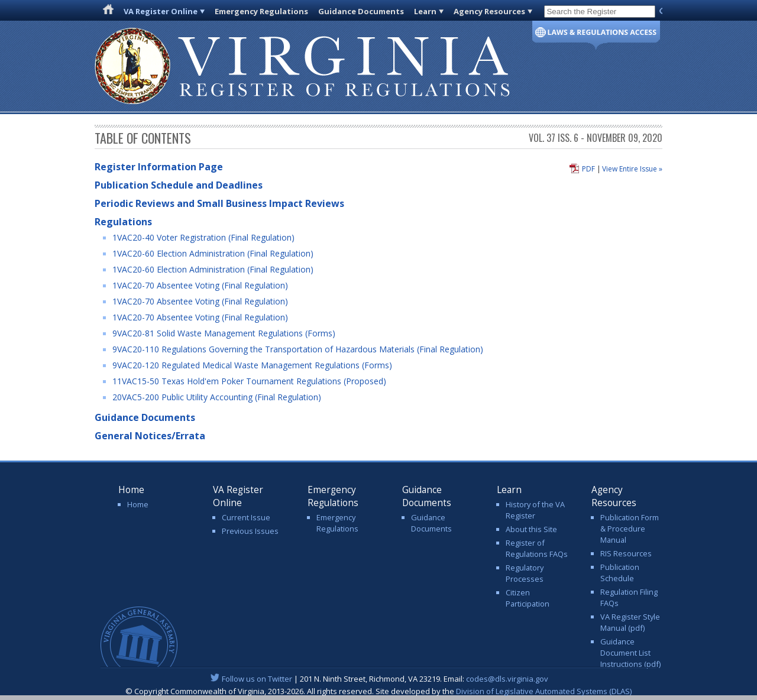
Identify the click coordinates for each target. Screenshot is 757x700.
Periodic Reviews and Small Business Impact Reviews (219, 203)
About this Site (531, 529)
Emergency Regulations (261, 11)
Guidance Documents (361, 11)
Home (138, 504)
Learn (425, 11)
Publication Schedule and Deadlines (179, 185)
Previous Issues (250, 531)
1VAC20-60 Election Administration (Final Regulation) (213, 253)
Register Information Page (159, 167)
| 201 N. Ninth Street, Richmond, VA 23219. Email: (379, 679)
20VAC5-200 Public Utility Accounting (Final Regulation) (217, 397)
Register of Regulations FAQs (537, 548)
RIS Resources (626, 553)
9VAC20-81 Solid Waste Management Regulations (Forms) (224, 333)
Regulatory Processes (525, 573)
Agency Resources (489, 11)
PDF (588, 169)
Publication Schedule (620, 573)
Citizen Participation (528, 598)
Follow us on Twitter (257, 679)
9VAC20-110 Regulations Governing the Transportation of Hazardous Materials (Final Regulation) (298, 349)
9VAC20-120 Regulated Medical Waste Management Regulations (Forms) (252, 365)
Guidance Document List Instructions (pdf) (630, 653)
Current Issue (246, 517)
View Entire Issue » (632, 169)
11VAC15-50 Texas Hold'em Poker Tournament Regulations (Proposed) (249, 381)
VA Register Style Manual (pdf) (630, 622)
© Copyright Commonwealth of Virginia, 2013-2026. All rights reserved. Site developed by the (378, 691)
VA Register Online (161, 11)
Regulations (123, 222)
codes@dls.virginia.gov (507, 679)
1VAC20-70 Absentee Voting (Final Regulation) (200, 285)
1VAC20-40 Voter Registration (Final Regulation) (203, 237)
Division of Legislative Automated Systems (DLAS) (544, 691)
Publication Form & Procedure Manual (630, 529)
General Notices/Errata (150, 436)
